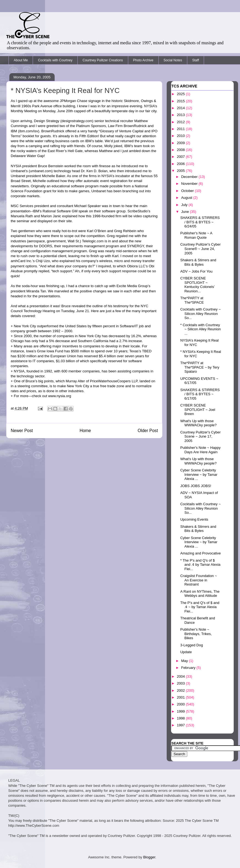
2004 (181, 676)
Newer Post (22, 431)
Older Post (148, 431)
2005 (181, 171)
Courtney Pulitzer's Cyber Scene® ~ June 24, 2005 (200, 249)
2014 (181, 108)
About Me (21, 60)
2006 (181, 164)
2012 (181, 122)
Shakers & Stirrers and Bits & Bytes (198, 262)
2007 (181, 157)
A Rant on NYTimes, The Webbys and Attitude (200, 594)
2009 (181, 143)
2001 (181, 697)
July (185, 205)
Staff (196, 60)
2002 (181, 690)
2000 (181, 704)
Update (186, 652)
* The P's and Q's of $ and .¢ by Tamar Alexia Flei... (200, 565)
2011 (181, 129)
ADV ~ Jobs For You (196, 271)
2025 (181, 94)
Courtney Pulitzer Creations (103, 60)
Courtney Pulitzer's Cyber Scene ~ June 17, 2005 (200, 436)
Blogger (149, 857)
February (189, 668)
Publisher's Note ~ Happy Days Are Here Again (200, 450)
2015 (181, 101)
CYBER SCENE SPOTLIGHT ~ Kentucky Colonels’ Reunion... (197, 285)
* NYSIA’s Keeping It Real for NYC (65, 90)
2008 (181, 150)
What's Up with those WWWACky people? (198, 423)
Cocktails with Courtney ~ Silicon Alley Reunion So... (200, 314)
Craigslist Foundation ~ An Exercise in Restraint (198, 580)
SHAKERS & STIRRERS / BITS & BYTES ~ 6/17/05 (200, 394)
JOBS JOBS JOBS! (196, 486)
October (188, 191)
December (190, 177)
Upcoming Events (194, 519)
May (185, 661)
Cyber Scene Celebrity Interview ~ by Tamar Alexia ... (199, 474)
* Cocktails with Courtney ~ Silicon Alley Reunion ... (200, 329)
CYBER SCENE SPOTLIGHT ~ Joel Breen (198, 410)
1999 (181, 711)
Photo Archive (143, 60)
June (186, 212)
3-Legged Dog (191, 645)
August (187, 198)
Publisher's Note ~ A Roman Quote (196, 235)
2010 (181, 136)
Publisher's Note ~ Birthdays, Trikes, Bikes (196, 634)
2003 (181, 683)
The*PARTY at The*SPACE (192, 300)
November (190, 184)
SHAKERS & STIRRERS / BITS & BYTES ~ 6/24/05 (200, 222)
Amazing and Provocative (200, 553)
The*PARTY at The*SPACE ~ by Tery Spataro (200, 367)
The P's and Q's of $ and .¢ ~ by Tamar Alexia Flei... (200, 607)
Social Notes (173, 60)
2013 (181, 115)
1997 (181, 725)
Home (85, 431)
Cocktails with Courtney (55, 60)
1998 (181, 718)
